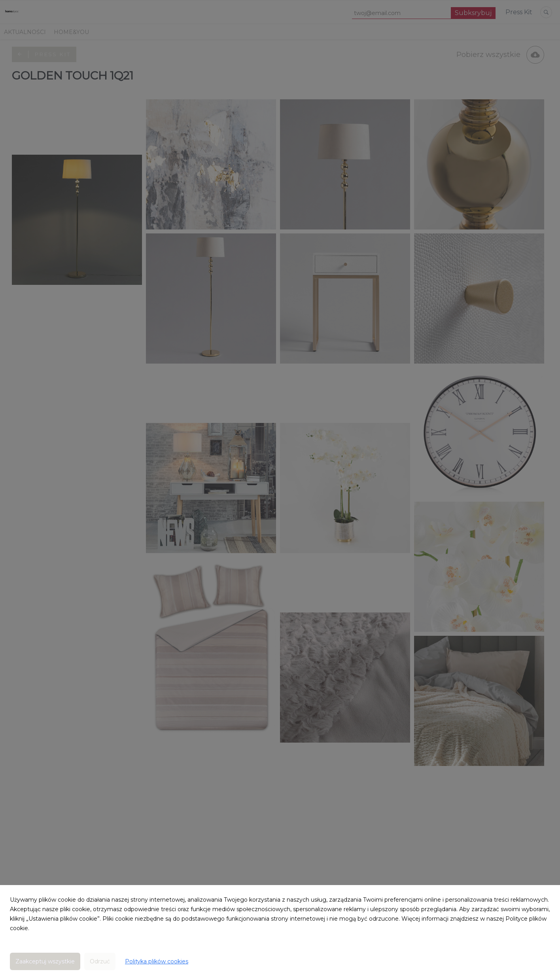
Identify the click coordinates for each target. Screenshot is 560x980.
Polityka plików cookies (157, 961)
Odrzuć (100, 961)
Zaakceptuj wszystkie (45, 961)
